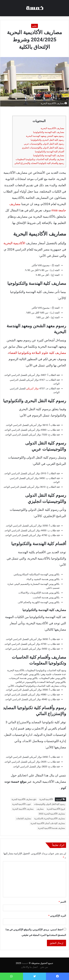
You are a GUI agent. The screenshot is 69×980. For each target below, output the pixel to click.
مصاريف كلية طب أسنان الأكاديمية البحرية (48, 823)
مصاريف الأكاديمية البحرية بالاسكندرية (50, 819)
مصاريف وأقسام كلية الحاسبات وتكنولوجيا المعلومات (40, 159)
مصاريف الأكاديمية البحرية (52, 128)
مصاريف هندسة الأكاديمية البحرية (51, 828)
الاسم (62, 902)
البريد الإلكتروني (57, 916)
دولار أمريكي (32, 388)
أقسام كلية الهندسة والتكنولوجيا (49, 152)
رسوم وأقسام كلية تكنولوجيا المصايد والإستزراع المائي (39, 163)
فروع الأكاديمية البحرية (56, 809)
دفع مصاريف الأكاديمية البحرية (24, 799)
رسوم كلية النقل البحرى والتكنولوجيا (47, 140)
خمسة (25, 963)
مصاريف (40, 809)
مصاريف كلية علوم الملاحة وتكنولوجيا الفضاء (37, 353)
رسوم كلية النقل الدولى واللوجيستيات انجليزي (43, 148)
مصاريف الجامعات (24, 819)
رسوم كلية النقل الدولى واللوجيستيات (49, 804)
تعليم (34, 26)
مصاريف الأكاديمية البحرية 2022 (52, 814)
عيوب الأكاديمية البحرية (22, 804)
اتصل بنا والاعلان (29, 967)
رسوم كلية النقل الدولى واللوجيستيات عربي (44, 144)
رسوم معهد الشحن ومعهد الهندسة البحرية (45, 136)
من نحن (44, 967)
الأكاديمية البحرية (14, 243)
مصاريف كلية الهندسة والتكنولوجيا (49, 132)
